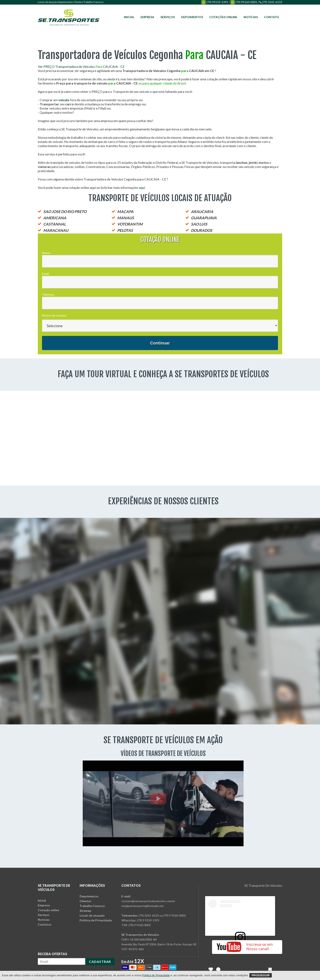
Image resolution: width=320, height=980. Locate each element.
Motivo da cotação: (54, 315)
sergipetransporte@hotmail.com (142, 906)
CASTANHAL (55, 224)
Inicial (129, 17)
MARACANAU (56, 230)
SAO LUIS (199, 224)
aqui (142, 187)
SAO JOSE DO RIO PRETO (65, 212)
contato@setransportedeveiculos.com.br (148, 901)
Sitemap (85, 911)
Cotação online (48, 910)
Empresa (147, 17)
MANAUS (126, 218)
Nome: (46, 253)
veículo (64, 100)
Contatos (45, 924)
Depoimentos (65, 2)
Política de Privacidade (96, 920)
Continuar (160, 343)
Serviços (168, 17)
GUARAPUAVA (204, 218)
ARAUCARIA (202, 212)
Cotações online (223, 17)
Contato (272, 17)
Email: (46, 274)
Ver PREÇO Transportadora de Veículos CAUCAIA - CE (81, 66)
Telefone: (48, 295)
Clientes (78, 2)
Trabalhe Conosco (93, 2)
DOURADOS (202, 230)
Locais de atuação (48, 2)
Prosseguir (261, 975)
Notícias (251, 17)
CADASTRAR (100, 962)
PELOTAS (125, 230)
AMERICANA (55, 218)
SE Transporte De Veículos (263, 885)
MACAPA (125, 212)
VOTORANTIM (130, 224)
